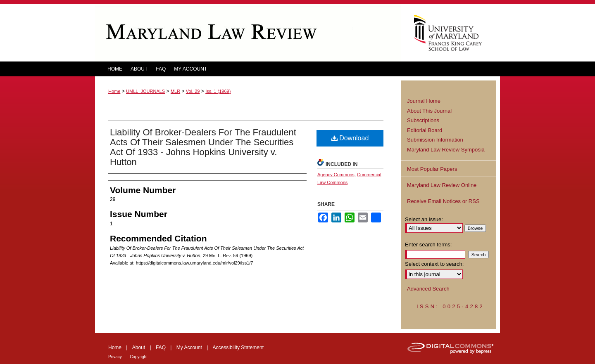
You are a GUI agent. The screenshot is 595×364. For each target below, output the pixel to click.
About (139, 347)
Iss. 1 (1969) (218, 91)
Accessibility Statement (238, 347)
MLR (175, 91)
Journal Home (424, 101)
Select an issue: (424, 219)
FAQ (161, 347)
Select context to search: (434, 264)
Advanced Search (428, 289)
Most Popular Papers (432, 169)
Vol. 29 (193, 91)
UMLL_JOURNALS (145, 91)
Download (350, 138)
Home (114, 91)
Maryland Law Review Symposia (446, 150)
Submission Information (435, 140)
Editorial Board (425, 130)
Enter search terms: (428, 245)
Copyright (139, 357)
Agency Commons (336, 175)
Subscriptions (423, 120)
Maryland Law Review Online (442, 185)
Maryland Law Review (248, 33)
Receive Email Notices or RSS (443, 201)
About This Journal (429, 111)
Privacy (115, 357)
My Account (189, 347)
